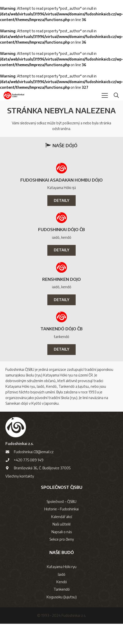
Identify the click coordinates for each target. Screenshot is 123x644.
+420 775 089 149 (29, 460)
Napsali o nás (62, 532)
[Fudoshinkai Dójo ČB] (61, 218)
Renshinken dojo (61, 279)
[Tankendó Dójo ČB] (61, 317)
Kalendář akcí (62, 517)
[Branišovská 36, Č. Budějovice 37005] (10, 468)
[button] (105, 95)
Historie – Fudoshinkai (61, 509)
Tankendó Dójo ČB (61, 329)
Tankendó (62, 589)
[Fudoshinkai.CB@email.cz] (10, 452)
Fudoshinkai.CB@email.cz (34, 452)
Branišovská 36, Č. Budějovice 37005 (42, 468)
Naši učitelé (62, 524)
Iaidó (62, 574)
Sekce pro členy (62, 539)
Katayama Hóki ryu (62, 567)
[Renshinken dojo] (61, 267)
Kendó (62, 582)
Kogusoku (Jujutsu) (62, 597)
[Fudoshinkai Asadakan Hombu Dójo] (61, 168)
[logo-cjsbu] (14, 95)
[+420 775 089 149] (10, 460)
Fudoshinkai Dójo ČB (61, 229)
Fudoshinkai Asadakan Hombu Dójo (61, 180)
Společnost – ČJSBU (61, 502)
